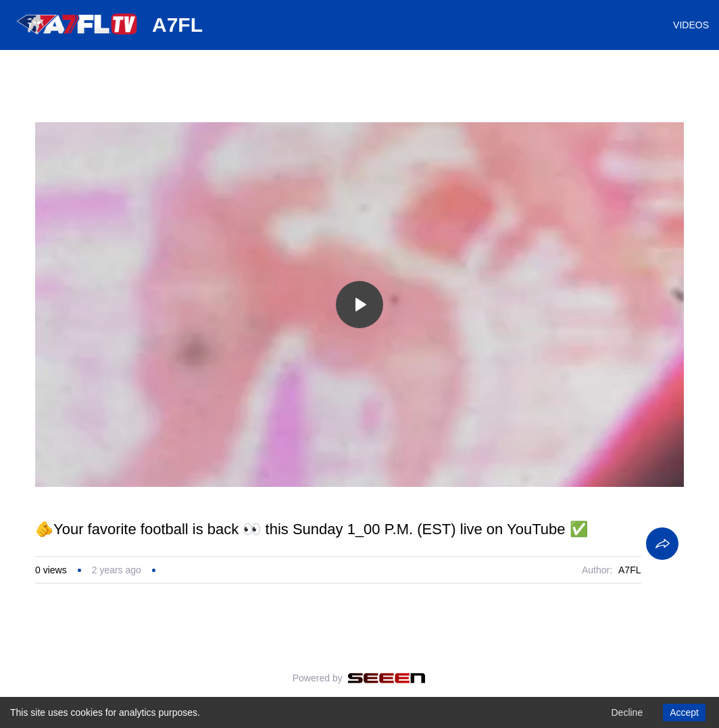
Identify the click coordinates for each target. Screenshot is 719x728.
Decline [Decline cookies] (627, 712)
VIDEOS (691, 25)
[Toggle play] (359, 305)
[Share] (662, 544)
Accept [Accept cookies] (684, 712)
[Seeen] (387, 678)
